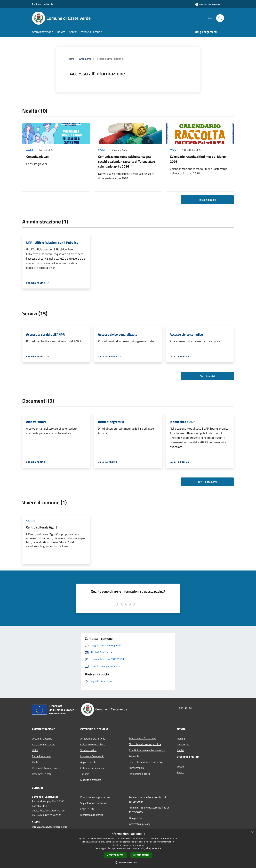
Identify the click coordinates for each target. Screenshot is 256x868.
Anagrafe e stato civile (93, 739)
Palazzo (31, 521)
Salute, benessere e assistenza (146, 762)
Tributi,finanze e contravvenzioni (147, 750)
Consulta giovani (38, 157)
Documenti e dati (41, 774)
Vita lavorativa (88, 750)
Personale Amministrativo (46, 768)
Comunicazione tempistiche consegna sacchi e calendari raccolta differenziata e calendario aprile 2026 (127, 161)
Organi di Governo (42, 739)
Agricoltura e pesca (139, 774)
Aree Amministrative (44, 744)
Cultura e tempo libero (93, 744)
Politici (36, 762)
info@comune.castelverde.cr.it (49, 827)
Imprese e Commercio (92, 756)
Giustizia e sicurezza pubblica (145, 744)
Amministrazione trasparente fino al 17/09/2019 (149, 810)
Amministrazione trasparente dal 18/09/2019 (147, 799)
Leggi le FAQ (87, 809)
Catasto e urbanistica (92, 768)
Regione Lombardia (43, 4)
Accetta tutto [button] (115, 855)
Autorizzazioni (137, 768)
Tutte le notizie (207, 200)
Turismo (85, 774)
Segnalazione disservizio (94, 803)
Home (71, 59)
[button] (128, 862)
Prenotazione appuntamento (96, 797)
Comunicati (183, 744)
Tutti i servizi (207, 376)
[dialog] (128, 848)
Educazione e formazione (142, 738)
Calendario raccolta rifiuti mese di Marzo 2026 (198, 159)
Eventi (181, 772)
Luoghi (181, 766)
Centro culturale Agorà (42, 527)
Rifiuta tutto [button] (141, 855)
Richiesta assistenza (92, 815)
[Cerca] (220, 18)
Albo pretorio (136, 818)
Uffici (35, 750)
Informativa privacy (139, 824)
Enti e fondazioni (41, 756)
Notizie (181, 739)
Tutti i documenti (207, 482)
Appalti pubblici (89, 762)
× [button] (252, 832)
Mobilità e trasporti (91, 780)
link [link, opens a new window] (159, 848)
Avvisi (30, 150)
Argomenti (85, 59)
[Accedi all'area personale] (208, 4)
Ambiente (134, 756)
